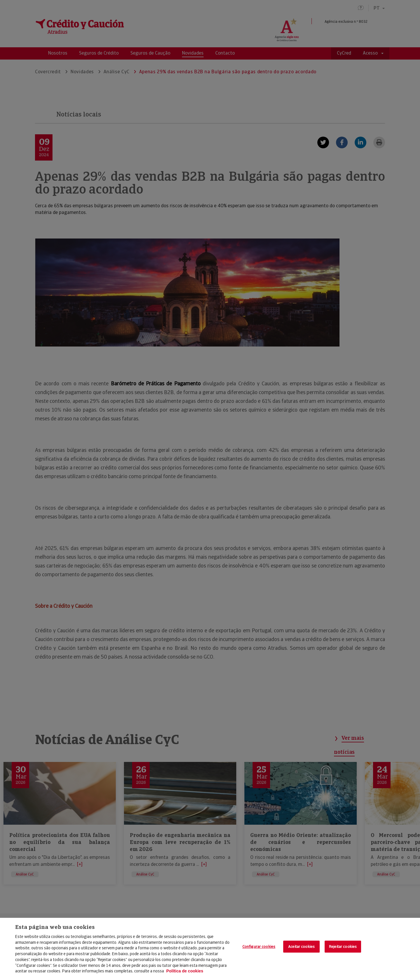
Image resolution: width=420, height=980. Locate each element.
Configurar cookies (259, 947)
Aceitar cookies (301, 947)
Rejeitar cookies (343, 947)
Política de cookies (185, 971)
